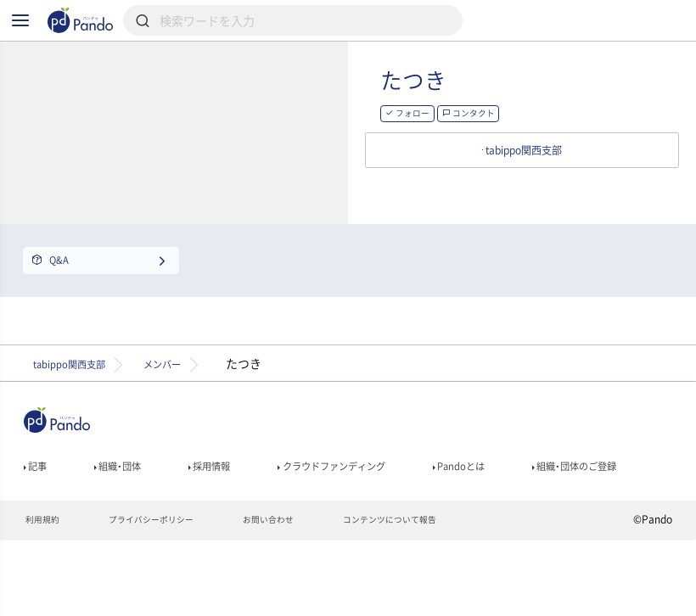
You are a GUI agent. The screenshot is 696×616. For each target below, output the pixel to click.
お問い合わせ (298, 596)
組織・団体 (131, 512)
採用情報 (235, 512)
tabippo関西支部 (81, 404)
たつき (484, 106)
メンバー (199, 404)
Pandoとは (526, 512)
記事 (39, 512)
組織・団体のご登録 (77, 535)
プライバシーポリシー (167, 596)
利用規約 (45, 596)
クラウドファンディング (377, 512)
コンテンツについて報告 (435, 596)
